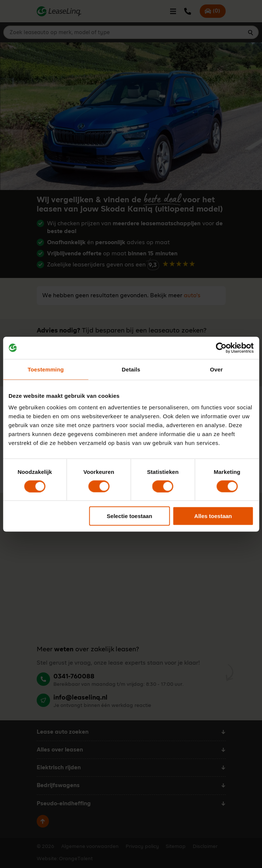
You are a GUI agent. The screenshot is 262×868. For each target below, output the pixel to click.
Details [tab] (131, 369)
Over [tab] (217, 369)
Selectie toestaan (130, 516)
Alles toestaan (213, 516)
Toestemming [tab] (46, 369)
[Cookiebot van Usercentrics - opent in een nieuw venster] (221, 348)
